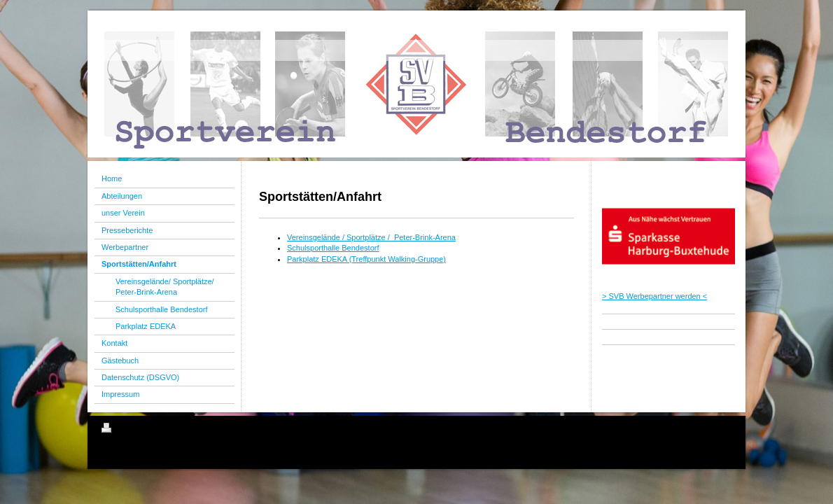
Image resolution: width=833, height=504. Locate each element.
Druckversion (132, 430)
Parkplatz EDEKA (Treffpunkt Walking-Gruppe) (366, 259)
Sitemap (181, 430)
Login (722, 428)
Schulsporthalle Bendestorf (333, 248)
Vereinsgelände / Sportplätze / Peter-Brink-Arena (371, 237)
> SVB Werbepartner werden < (654, 296)
